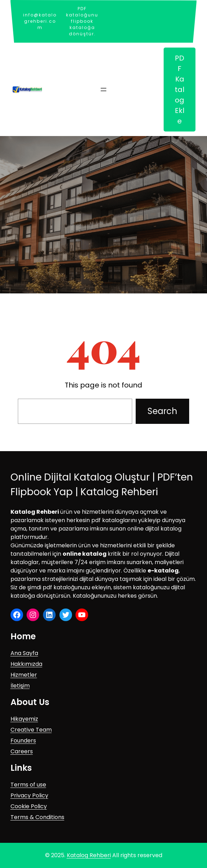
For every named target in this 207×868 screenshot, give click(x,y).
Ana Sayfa (24, 653)
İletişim (20, 686)
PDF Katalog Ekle (180, 90)
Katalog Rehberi (89, 855)
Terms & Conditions (37, 817)
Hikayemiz (24, 719)
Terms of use (28, 785)
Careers (22, 751)
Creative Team (31, 730)
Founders (23, 741)
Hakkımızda (26, 664)
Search (162, 411)
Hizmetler (24, 675)
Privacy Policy (29, 795)
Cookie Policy (29, 806)
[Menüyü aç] (103, 90)
